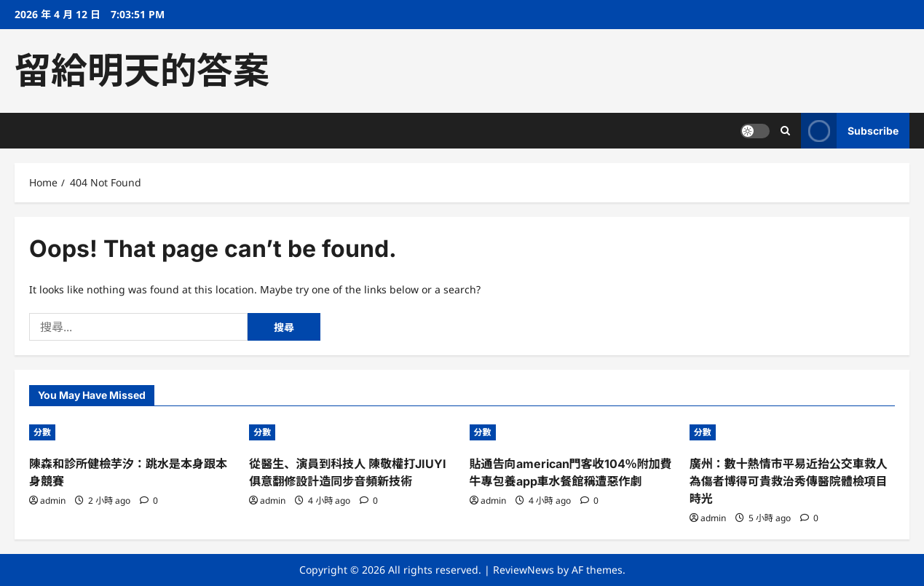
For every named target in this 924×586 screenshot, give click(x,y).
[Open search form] (785, 131)
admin (53, 500)
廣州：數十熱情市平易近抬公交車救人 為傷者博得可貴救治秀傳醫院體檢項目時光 (789, 481)
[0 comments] (149, 500)
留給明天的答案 (142, 71)
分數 (42, 432)
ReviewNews (524, 570)
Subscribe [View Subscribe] (850, 131)
